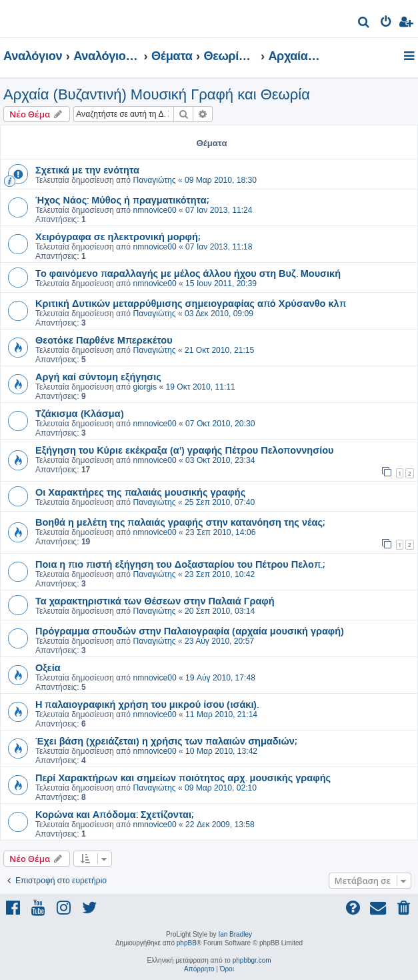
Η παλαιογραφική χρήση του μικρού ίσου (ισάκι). (147, 704)
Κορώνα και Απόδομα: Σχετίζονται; (114, 814)
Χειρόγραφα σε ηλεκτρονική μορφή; (118, 236)
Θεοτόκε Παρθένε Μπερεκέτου (104, 340)
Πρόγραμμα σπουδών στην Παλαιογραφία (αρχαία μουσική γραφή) (190, 630)
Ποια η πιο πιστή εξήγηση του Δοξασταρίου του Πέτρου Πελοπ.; (180, 564)
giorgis (145, 387)
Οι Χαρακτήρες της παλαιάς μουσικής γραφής (140, 492)
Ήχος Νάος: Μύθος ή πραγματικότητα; (122, 199)
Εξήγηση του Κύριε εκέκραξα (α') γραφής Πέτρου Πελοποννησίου (185, 450)
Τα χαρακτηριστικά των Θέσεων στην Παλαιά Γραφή (155, 600)
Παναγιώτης (154, 180)
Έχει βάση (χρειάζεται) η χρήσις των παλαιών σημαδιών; (166, 741)
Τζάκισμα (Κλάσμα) (80, 413)
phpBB (187, 943)
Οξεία (48, 667)
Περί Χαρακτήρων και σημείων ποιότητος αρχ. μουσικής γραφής (183, 777)
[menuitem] (364, 24)
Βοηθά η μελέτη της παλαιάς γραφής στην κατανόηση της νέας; (180, 522)
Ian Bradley (235, 934)
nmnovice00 (154, 210)
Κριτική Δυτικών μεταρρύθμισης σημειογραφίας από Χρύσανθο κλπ (191, 303)
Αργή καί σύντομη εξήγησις (98, 376)
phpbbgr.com (252, 960)
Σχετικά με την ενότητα (87, 169)
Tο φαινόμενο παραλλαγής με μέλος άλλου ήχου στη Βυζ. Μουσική (188, 273)
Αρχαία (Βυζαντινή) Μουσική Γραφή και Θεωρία (157, 94)
